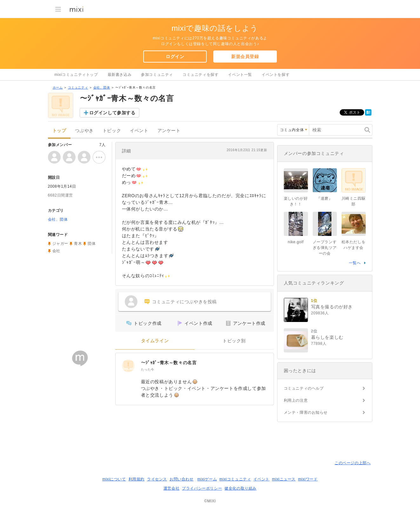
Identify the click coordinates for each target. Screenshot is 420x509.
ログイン (175, 57)
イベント (139, 131)
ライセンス (157, 479)
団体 (92, 244)
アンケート (169, 131)
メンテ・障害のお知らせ (306, 412)
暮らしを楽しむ (327, 337)
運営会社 (171, 488)
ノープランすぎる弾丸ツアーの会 (325, 248)
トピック (112, 131)
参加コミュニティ (157, 75)
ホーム (58, 87)
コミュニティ (78, 87)
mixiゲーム (207, 479)
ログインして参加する (112, 113)
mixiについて (114, 479)
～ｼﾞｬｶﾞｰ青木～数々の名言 (169, 363)
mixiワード (308, 479)
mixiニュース (284, 479)
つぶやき (84, 131)
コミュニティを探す (200, 75)
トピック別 (234, 341)
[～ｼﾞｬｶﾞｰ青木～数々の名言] (128, 366)
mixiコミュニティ (235, 479)
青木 (78, 244)
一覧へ (355, 263)
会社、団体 (102, 87)
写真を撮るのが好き (332, 307)
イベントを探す (276, 75)
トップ (59, 131)
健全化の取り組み (240, 488)
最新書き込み (120, 75)
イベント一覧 (240, 75)
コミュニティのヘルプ (304, 388)
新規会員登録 (245, 57)
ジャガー (60, 244)
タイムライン (155, 341)
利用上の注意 (296, 400)
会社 (56, 251)
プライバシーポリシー (202, 488)
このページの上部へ (353, 463)
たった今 (148, 369)
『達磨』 (324, 198)
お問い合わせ (182, 479)
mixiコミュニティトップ (76, 75)
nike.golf (296, 242)
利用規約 (137, 479)
